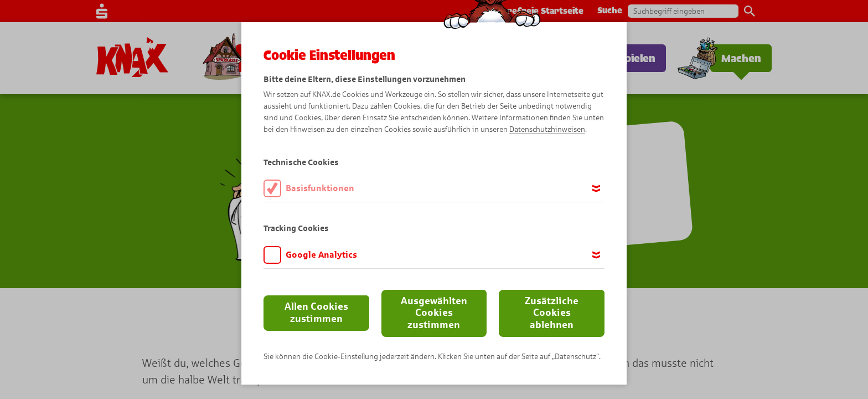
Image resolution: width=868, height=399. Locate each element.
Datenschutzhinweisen (547, 129)
